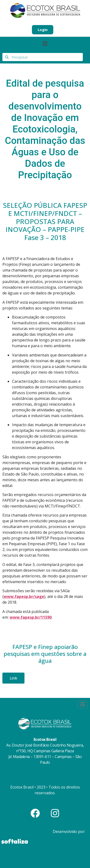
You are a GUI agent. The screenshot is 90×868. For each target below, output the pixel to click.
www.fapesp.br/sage (24, 596)
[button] (45, 44)
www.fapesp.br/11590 (31, 617)
